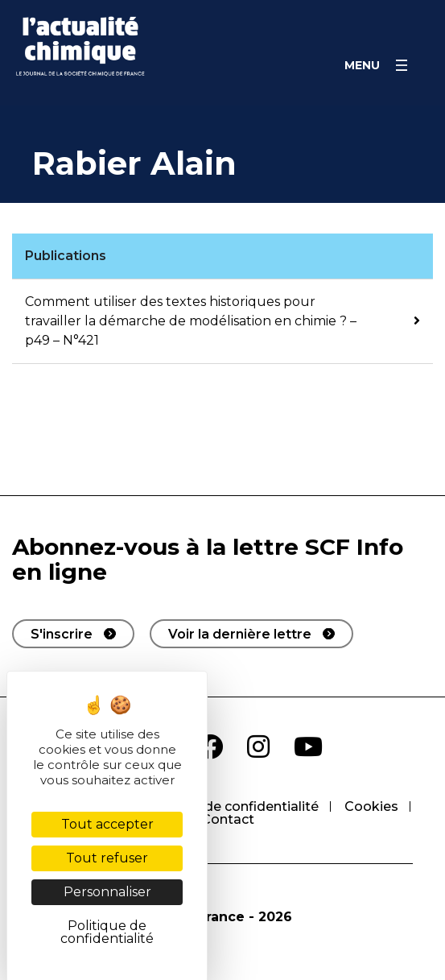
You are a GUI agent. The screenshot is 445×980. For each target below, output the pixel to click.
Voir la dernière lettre (240, 634)
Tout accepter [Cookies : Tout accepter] (107, 824)
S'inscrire (62, 634)
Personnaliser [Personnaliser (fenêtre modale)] (107, 892)
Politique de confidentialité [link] (107, 932)
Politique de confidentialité (231, 806)
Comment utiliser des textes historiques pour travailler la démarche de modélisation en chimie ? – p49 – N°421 (191, 321)
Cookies (371, 806)
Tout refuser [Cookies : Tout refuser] (107, 858)
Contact (228, 819)
